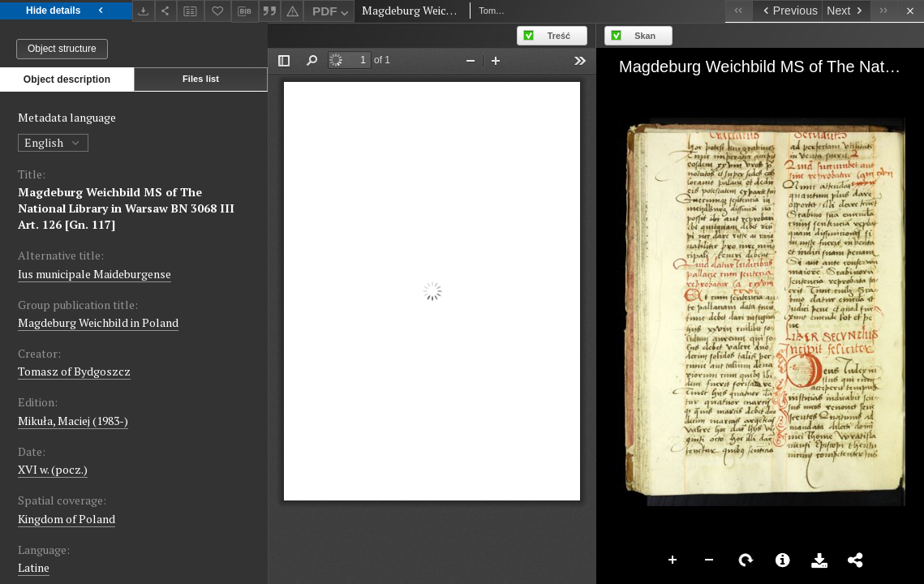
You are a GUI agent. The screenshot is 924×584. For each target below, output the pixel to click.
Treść (559, 36)
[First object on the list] (739, 11)
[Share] (166, 11)
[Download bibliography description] (245, 11)
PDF (332, 13)
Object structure (62, 49)
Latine (34, 567)
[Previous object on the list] (787, 11)
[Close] (911, 11)
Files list (201, 79)
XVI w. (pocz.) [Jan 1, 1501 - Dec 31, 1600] (53, 469)
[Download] (144, 11)
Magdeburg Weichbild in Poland (98, 322)
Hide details (66, 11)
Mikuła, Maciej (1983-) (73, 421)
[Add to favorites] (218, 11)
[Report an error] (292, 11)
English (53, 142)
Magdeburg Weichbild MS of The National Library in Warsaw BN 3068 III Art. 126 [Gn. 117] (126, 208)
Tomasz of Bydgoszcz (74, 371)
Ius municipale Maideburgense (95, 274)
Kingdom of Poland (67, 519)
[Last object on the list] (884, 11)
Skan (645, 36)
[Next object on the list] (846, 11)
